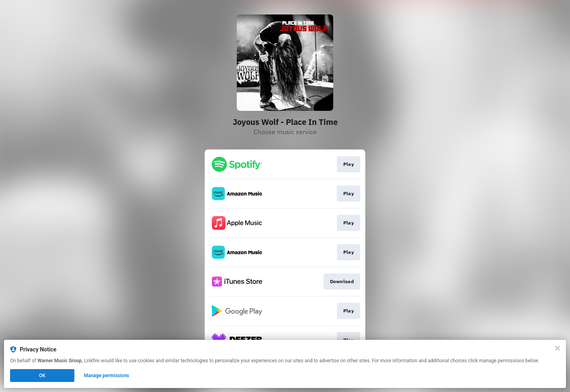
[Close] (558, 348)
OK (42, 376)
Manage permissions (107, 376)
